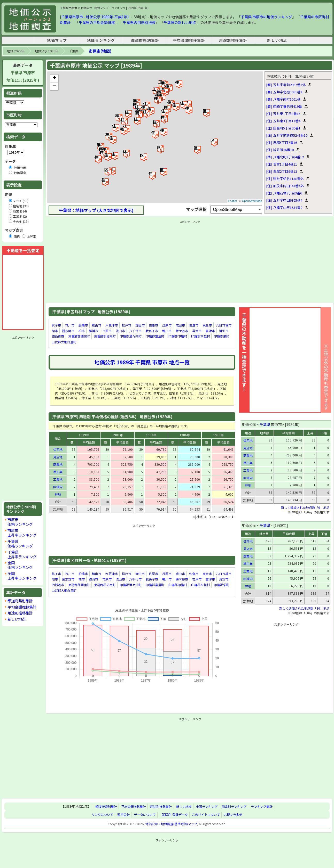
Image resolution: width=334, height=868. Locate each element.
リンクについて (102, 815)
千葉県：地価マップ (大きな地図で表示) (96, 210)
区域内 (58, 487)
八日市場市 (224, 325)
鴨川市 (167, 331)
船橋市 (83, 325)
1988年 (118, 435)
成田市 (180, 325)
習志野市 (68, 331)
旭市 (55, 331)
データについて (145, 815)
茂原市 (167, 325)
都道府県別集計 (145, 40)
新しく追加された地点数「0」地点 (305, 507)
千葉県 (74, 51)
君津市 (197, 331)
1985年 (218, 435)
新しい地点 (277, 40)
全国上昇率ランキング (22, 576)
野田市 (140, 325)
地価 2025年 (16, 51)
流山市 (120, 331)
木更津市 (112, 325)
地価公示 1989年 (47, 51)
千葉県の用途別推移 (139, 22)
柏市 (82, 331)
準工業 (58, 472)
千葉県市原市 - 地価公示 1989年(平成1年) (95, 17)
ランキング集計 (262, 807)
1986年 (185, 435)
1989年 (84, 435)
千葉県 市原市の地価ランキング (266, 17)
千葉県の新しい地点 (180, 22)
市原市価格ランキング (20, 522)
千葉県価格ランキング (20, 543)
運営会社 (123, 815)
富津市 (210, 331)
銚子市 (56, 325)
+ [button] (54, 78)
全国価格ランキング (20, 565)
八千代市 (135, 331)
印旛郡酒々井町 (131, 336)
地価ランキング (101, 40)
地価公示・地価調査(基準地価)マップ (171, 824)
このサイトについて (206, 815)
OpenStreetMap (252, 201)
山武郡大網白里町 (64, 342)
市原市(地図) (100, 51)
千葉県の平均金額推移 (97, 22)
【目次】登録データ (174, 815)
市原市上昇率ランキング (22, 533)
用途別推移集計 (233, 40)
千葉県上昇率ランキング (22, 554)
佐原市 (153, 325)
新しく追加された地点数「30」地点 (304, 608)
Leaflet (233, 201)
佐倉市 (194, 325)
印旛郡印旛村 (178, 336)
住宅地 (58, 449)
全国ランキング (207, 807)
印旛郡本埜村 (200, 336)
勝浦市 (94, 331)
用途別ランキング (234, 807)
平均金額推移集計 (189, 40)
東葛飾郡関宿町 (79, 336)
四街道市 (58, 336)
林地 (58, 494)
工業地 (58, 479)
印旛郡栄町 (222, 336)
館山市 (97, 325)
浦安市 (224, 331)
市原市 (107, 331)
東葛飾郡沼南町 (105, 336)
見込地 (58, 457)
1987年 (151, 435)
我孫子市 (152, 331)
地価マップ (57, 40)
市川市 (70, 325)
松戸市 (127, 325)
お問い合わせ (233, 815)
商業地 (58, 464)
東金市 (207, 325)
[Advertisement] (23, 419)
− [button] (54, 86)
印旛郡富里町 (155, 336)
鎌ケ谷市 (182, 331)
